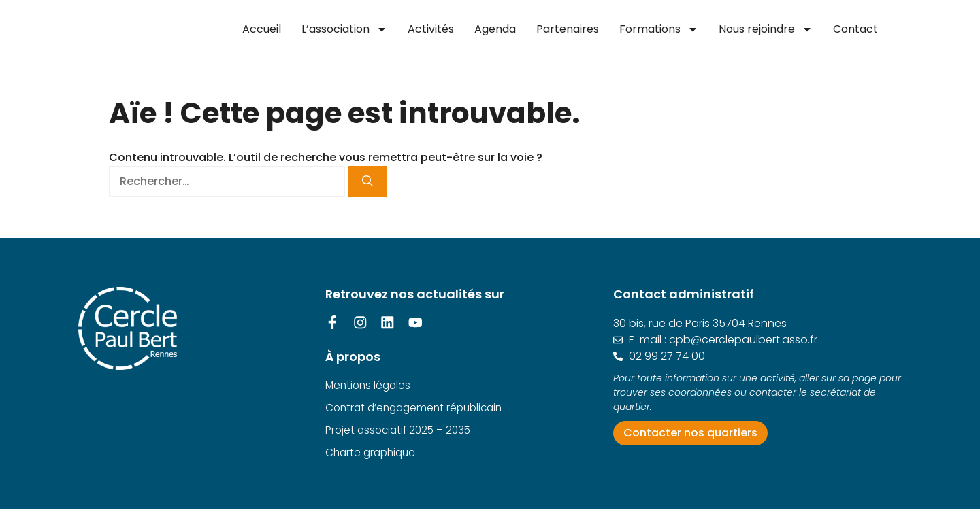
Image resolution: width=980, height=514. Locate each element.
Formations (659, 29)
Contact (855, 29)
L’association (344, 29)
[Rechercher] (367, 182)
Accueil (262, 29)
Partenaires (568, 29)
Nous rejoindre (766, 29)
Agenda (495, 29)
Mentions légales (370, 387)
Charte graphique (373, 457)
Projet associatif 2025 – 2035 (401, 433)
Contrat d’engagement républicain (419, 410)
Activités (431, 29)
